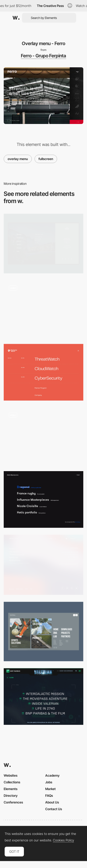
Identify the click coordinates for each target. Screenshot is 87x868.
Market (50, 789)
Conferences (13, 802)
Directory (11, 795)
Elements (11, 789)
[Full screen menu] (43, 632)
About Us (52, 802)
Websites (11, 775)
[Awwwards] (16, 18)
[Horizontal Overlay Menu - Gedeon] (43, 436)
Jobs (49, 782)
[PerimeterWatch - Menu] (43, 372)
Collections (12, 782)
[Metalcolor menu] (43, 565)
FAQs (49, 795)
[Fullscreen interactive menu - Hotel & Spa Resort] (43, 243)
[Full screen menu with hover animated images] (43, 309)
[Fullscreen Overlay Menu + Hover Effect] (43, 499)
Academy (52, 775)
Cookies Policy (63, 840)
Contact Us (54, 809)
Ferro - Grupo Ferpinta (43, 56)
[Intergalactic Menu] (43, 697)
